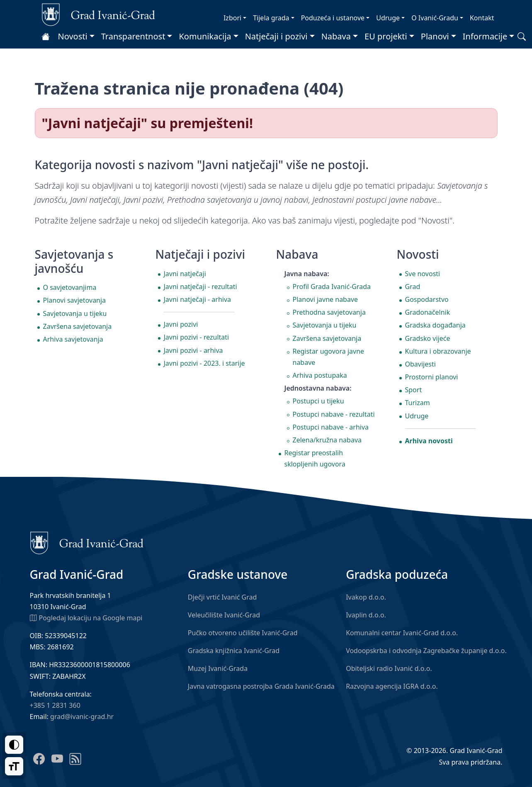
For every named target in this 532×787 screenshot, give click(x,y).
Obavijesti (420, 364)
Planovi (435, 36)
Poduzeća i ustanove (333, 18)
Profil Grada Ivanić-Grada (332, 287)
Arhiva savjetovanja (73, 339)
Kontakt (482, 18)
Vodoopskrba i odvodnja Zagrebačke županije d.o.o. (426, 651)
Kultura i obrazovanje (438, 351)
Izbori (232, 18)
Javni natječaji (185, 274)
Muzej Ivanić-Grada (218, 668)
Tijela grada (271, 18)
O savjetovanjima (70, 287)
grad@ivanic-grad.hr (82, 717)
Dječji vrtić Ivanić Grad (222, 597)
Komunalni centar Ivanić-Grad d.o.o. (402, 633)
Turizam (418, 403)
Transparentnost (133, 36)
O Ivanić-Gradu (435, 18)
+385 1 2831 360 (55, 705)
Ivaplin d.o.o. (366, 615)
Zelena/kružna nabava (327, 440)
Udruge (388, 18)
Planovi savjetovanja (75, 300)
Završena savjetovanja (78, 326)
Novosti (73, 36)
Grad (413, 287)
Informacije (485, 36)
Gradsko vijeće (428, 338)
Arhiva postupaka (320, 375)
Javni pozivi (181, 324)
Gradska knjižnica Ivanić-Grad (234, 651)
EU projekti (386, 36)
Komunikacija (205, 36)
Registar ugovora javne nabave (329, 357)
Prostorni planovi (432, 377)
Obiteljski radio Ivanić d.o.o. (389, 668)
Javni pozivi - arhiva (193, 350)
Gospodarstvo (427, 299)
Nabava (336, 36)
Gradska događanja (435, 325)
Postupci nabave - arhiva (331, 427)
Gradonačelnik (428, 312)
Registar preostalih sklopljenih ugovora (315, 458)
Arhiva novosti (429, 441)
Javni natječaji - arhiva (198, 299)
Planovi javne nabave (326, 299)
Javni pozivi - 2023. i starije (204, 363)
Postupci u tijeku (318, 401)
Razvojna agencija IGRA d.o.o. (392, 686)
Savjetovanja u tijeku (75, 313)
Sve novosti (423, 274)
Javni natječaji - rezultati (200, 287)
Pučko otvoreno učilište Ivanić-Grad (243, 633)
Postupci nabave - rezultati (334, 414)
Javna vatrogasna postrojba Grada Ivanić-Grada (261, 686)
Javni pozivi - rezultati (197, 337)
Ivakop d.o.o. (366, 597)
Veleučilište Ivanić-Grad (224, 615)
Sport (414, 390)
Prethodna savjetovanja (329, 312)
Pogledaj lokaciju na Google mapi (86, 617)
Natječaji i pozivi (276, 36)
